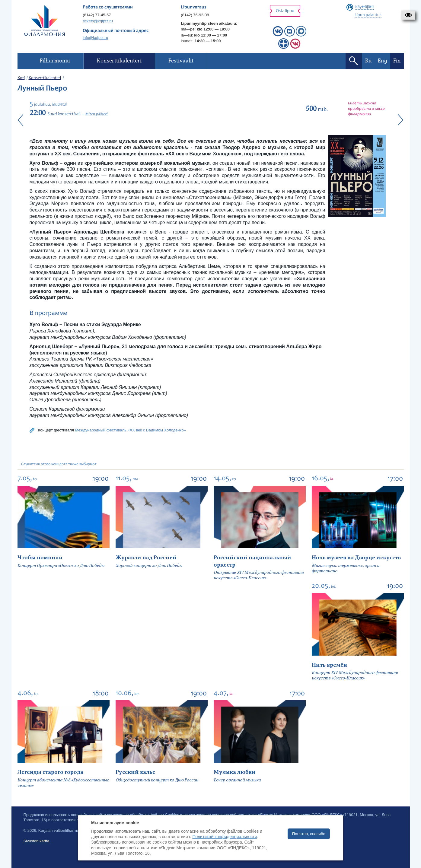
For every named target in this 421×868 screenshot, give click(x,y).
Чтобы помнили (40, 558)
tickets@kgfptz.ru (98, 21)
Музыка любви (235, 772)
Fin (397, 61)
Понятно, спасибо (309, 834)
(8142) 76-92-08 (195, 15)
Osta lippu (285, 11)
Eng (383, 61)
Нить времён (329, 665)
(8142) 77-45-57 (97, 15)
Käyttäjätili (365, 7)
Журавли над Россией (146, 558)
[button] (408, 15)
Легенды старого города (50, 772)
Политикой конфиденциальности (225, 837)
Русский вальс (135, 772)
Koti (21, 78)
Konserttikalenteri (45, 78)
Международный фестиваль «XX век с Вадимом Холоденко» (130, 430)
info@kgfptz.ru (95, 38)
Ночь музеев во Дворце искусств (356, 558)
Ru (368, 61)
